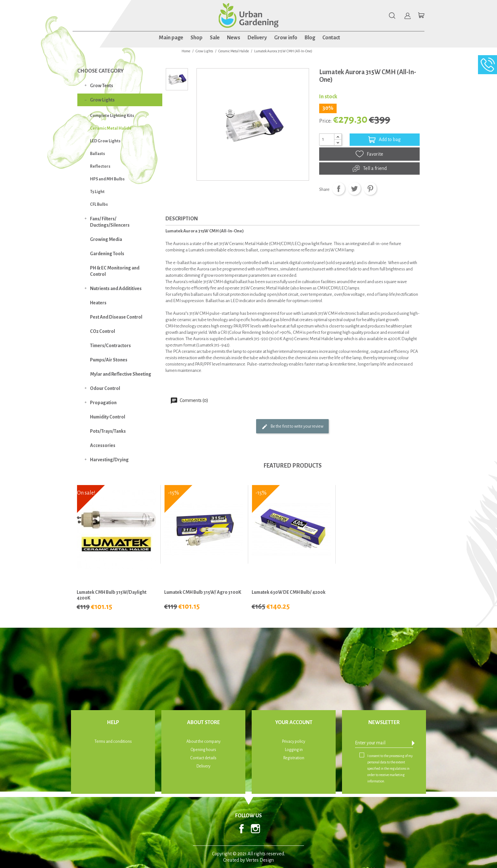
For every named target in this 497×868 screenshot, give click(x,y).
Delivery (257, 38)
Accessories (103, 445)
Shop (197, 38)
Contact (331, 38)
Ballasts (97, 154)
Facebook (242, 829)
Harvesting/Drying (109, 460)
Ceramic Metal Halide (111, 128)
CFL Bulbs (99, 204)
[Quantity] (327, 139)
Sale (215, 38)
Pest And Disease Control (116, 317)
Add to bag (384, 140)
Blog (310, 38)
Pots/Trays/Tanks (108, 431)
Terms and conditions (113, 742)
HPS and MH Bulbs (107, 179)
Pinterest (370, 189)
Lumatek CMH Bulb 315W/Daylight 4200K (112, 595)
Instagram (255, 829)
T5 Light (97, 192)
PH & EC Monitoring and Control (115, 271)
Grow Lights (102, 100)
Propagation (103, 403)
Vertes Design (260, 860)
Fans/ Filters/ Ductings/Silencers (110, 222)
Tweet (354, 189)
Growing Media (106, 239)
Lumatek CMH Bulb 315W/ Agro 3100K (203, 592)
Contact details (203, 758)
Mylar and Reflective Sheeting (121, 374)
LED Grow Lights (105, 141)
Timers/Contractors (110, 346)
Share (339, 189)
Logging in (294, 750)
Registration (294, 758)
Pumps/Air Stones (109, 360)
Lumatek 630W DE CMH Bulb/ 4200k (289, 592)
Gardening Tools (107, 254)
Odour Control (105, 388)
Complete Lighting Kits (112, 116)
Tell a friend (370, 168)
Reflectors (100, 166)
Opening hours (203, 750)
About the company (203, 742)
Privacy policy (294, 742)
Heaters (98, 303)
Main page (171, 38)
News (234, 38)
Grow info (286, 38)
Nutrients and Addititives (116, 288)
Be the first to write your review (292, 427)
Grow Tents (102, 86)
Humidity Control (108, 417)
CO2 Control (103, 331)
